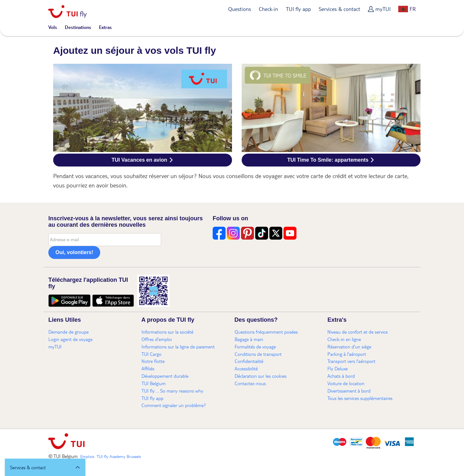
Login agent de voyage (70, 339)
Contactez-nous (250, 383)
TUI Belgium (154, 383)
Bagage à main (249, 339)
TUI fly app (298, 9)
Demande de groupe (68, 332)
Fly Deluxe (338, 368)
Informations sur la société (167, 332)
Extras (105, 27)
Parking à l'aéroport (347, 354)
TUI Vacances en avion (139, 160)
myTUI (383, 9)
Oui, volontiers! (74, 252)
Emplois (87, 456)
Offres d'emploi (157, 339)
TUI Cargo (151, 354)
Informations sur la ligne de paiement (178, 347)
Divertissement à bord (349, 391)
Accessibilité (246, 368)
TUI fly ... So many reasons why (172, 391)
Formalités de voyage (255, 347)
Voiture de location (346, 383)
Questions (240, 9)
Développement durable (165, 376)
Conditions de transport (258, 354)
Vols (53, 27)
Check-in (268, 9)
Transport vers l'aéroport (351, 361)
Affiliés (148, 368)
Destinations (78, 27)
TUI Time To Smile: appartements (328, 160)
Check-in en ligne (344, 339)
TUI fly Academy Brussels (119, 456)
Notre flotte (153, 361)
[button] (45, 467)
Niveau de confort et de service (358, 332)
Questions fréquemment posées (266, 332)
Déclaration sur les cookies (261, 376)
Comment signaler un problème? (174, 405)
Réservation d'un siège (349, 347)
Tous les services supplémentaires (360, 398)
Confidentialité (249, 361)
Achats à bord (341, 376)
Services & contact (339, 9)
